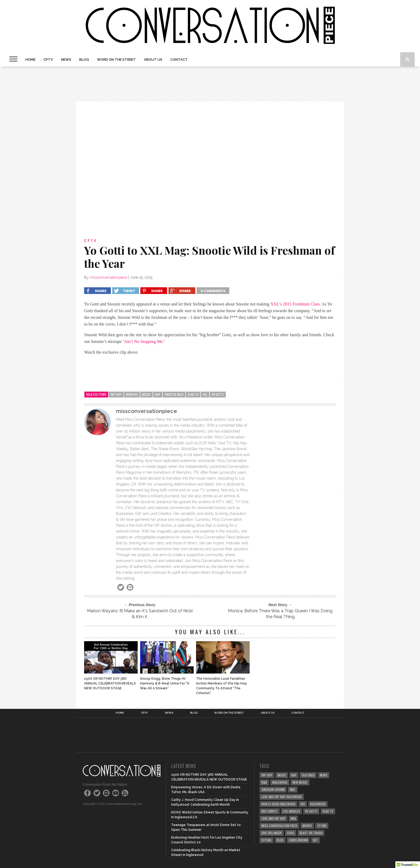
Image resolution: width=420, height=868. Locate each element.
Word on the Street (116, 60)
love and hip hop (273, 818)
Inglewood (280, 782)
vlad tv (193, 394)
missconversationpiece (109, 277)
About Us (153, 60)
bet (315, 840)
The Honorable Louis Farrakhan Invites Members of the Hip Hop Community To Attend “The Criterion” (222, 686)
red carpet (270, 811)
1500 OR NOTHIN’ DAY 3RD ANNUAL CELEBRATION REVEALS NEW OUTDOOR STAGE (110, 683)
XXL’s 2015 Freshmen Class (295, 304)
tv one (322, 826)
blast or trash (311, 833)
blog (280, 840)
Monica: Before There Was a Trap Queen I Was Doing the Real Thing (280, 614)
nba (293, 818)
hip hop (116, 394)
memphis (132, 394)
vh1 (303, 804)
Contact (179, 60)
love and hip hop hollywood (282, 797)
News (66, 60)
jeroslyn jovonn (273, 789)
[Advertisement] (210, 84)
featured (308, 775)
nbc (293, 789)
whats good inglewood (278, 804)
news (324, 775)
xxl (205, 394)
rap (158, 394)
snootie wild (174, 394)
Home (30, 60)
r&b (264, 782)
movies (307, 826)
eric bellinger (272, 833)
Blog (84, 60)
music (147, 394)
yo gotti (218, 394)
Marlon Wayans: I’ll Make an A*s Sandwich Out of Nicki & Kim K (140, 614)
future (267, 840)
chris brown (298, 840)
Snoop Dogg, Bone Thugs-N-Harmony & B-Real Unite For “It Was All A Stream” (165, 683)
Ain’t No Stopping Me (143, 341)
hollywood (318, 804)
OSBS (291, 833)
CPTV (48, 60)
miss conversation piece (279, 826)
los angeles (291, 811)
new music (300, 782)
